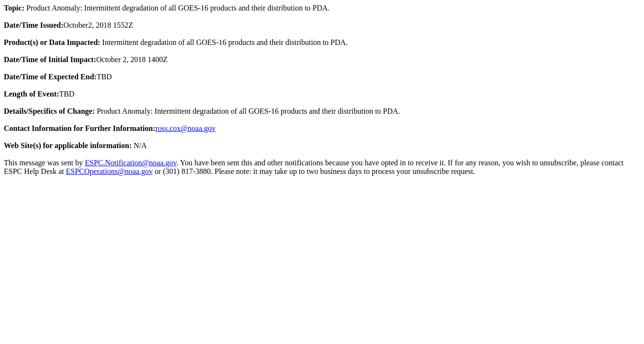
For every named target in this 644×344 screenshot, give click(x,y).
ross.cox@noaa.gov (186, 128)
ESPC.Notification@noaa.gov (130, 163)
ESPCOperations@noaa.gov (109, 171)
